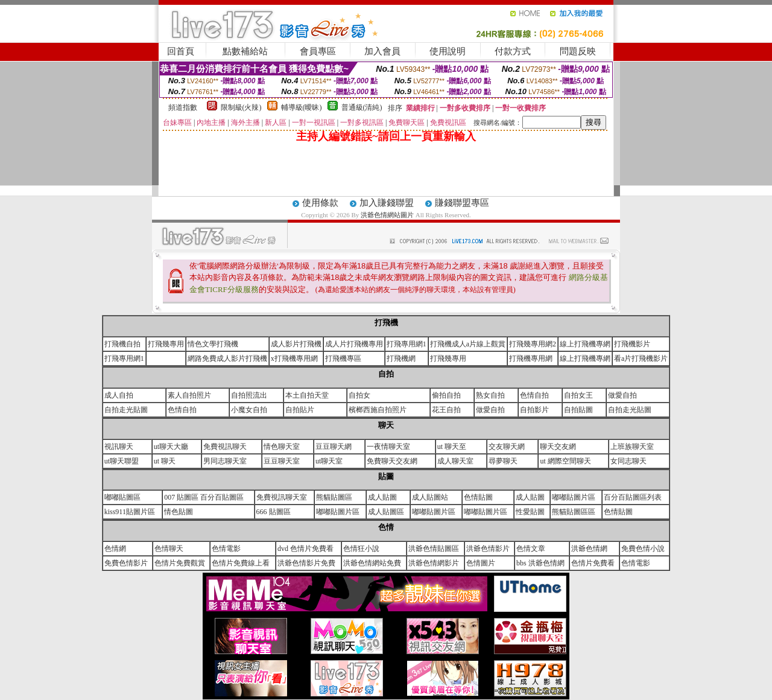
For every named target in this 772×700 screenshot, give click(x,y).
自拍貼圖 (578, 410)
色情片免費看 (593, 563)
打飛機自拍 (122, 344)
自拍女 (359, 395)
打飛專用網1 (407, 344)
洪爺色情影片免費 (306, 563)
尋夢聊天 (503, 461)
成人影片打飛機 (296, 344)
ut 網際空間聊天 (565, 461)
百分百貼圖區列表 (633, 497)
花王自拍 (446, 410)
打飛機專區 (343, 358)
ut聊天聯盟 (122, 461)
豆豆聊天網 (334, 447)
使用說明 (448, 51)
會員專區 (318, 51)
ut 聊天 (165, 461)
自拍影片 (534, 410)
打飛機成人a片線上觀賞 (468, 344)
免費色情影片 (126, 563)
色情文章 (531, 549)
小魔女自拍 (249, 410)
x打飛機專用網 (294, 358)
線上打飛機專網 (585, 344)
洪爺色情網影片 (434, 563)
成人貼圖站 (430, 497)
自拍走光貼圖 (126, 410)
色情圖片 (481, 563)
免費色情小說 (643, 549)
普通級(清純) (362, 107)
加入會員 (382, 51)
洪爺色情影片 (488, 549)
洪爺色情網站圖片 (388, 215)
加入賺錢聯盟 (387, 203)
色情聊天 (169, 549)
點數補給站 (245, 51)
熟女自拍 (490, 395)
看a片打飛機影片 (641, 358)
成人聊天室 (455, 461)
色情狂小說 (361, 549)
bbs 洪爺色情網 (540, 563)
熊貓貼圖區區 (574, 512)
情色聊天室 (282, 447)
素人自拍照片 (189, 395)
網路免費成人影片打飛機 (227, 358)
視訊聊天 (119, 447)
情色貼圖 (179, 512)
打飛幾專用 (166, 344)
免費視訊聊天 (225, 447)
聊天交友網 (558, 447)
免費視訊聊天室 (282, 497)
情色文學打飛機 (213, 344)
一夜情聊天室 (388, 447)
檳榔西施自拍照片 (378, 410)
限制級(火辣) (241, 107)
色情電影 (226, 549)
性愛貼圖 (530, 512)
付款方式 (513, 51)
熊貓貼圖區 (334, 497)
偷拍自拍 (446, 395)
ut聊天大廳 (171, 447)
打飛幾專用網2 (533, 344)
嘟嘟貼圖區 (122, 497)
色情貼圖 (478, 497)
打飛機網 (401, 358)
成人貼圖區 (386, 512)
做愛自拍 (622, 395)
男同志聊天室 (225, 461)
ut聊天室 (329, 461)
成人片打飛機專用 (354, 344)
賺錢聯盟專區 (462, 203)
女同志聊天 (628, 461)
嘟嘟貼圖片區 (574, 497)
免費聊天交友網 (392, 461)
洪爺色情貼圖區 (434, 549)
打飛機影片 (632, 344)
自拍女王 (578, 395)
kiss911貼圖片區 (130, 512)
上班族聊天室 (632, 447)
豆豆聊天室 (282, 461)
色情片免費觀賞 (180, 563)
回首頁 (181, 51)
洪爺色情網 (589, 549)
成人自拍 (119, 395)
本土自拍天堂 (307, 395)
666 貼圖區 (274, 512)
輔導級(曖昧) (302, 107)
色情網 (115, 549)
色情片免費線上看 (241, 563)
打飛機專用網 (531, 358)
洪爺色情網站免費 (372, 563)
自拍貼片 (300, 410)
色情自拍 (534, 395)
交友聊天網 (507, 447)
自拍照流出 (249, 395)
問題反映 (578, 51)
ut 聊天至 (452, 447)
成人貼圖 (382, 497)
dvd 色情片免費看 (305, 549)
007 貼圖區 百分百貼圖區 (204, 497)
